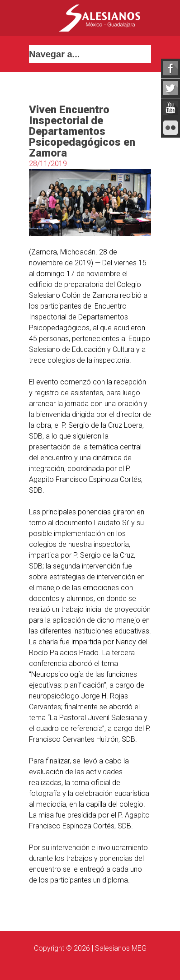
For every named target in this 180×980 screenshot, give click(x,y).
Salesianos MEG (121, 948)
